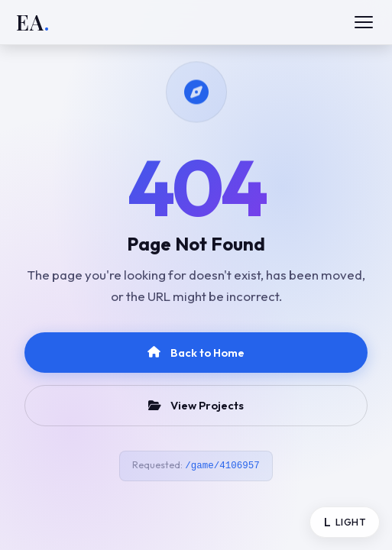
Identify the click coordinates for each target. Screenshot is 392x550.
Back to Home (196, 353)
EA (33, 23)
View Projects (196, 405)
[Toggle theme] (345, 522)
